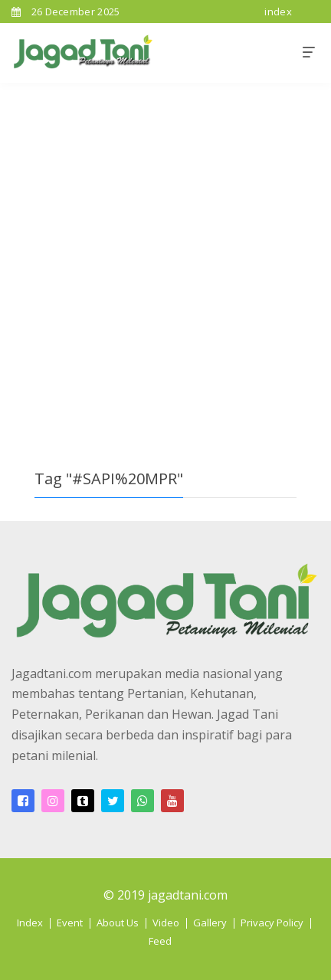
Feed (160, 941)
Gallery (210, 923)
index (278, 11)
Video (166, 923)
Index (30, 923)
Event (70, 923)
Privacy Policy (272, 923)
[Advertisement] (165, 256)
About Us (118, 923)
